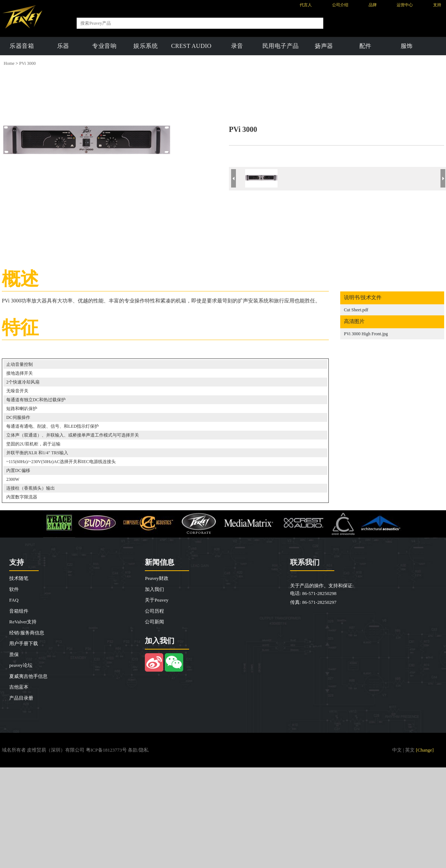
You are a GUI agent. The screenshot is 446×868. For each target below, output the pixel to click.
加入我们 (154, 589)
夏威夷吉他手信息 (28, 676)
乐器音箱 (22, 46)
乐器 (63, 46)
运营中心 (405, 5)
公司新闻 (154, 622)
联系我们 (305, 562)
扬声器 (324, 46)
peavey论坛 (21, 665)
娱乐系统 (146, 46)
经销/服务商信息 (27, 633)
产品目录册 (21, 698)
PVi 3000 (27, 63)
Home (9, 63)
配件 (365, 46)
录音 (237, 46)
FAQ (14, 600)
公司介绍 (340, 5)
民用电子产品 (281, 46)
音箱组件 (19, 611)
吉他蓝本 (19, 687)
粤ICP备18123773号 (106, 750)
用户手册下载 (24, 643)
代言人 (306, 5)
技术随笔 (19, 578)
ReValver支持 (23, 622)
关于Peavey (157, 600)
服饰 (407, 46)
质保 (14, 654)
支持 (437, 5)
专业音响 (104, 46)
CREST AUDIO (191, 46)
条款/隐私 (138, 750)
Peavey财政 (157, 578)
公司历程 (154, 611)
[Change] (425, 750)
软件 (14, 589)
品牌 (373, 5)
